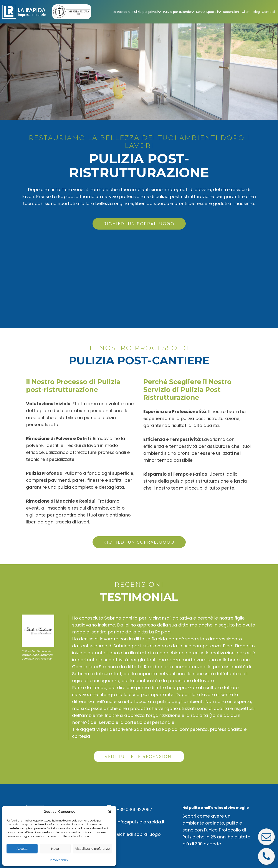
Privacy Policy (59, 860)
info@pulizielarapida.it (141, 822)
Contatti (268, 12)
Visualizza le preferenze (92, 849)
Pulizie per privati (147, 12)
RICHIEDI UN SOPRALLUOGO (139, 224)
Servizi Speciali (209, 12)
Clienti (247, 12)
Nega (55, 849)
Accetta (22, 849)
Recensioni (231, 12)
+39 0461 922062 (134, 810)
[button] (110, 812)
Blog (257, 12)
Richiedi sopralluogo (139, 834)
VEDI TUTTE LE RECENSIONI (139, 756)
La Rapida (122, 12)
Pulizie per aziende (179, 12)
